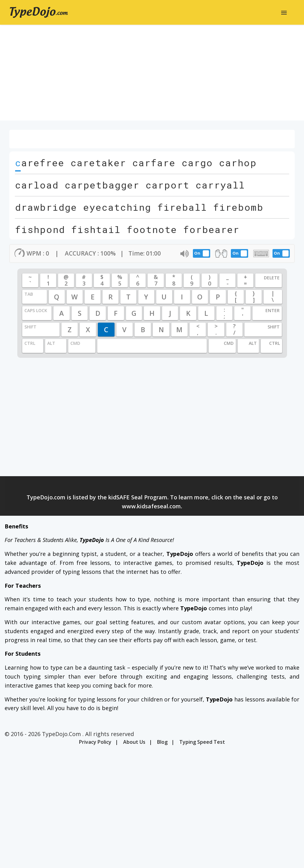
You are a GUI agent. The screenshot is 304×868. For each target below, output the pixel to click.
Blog (162, 742)
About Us (134, 742)
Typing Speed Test (202, 742)
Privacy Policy (95, 742)
